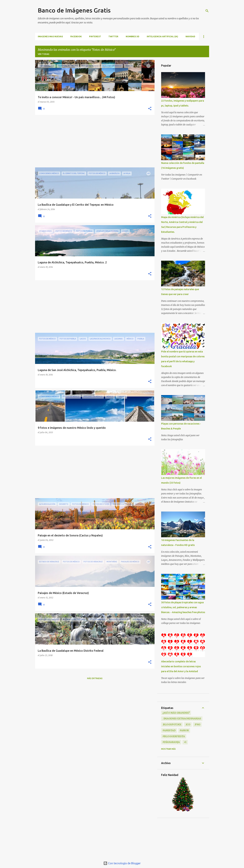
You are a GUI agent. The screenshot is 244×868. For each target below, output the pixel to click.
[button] (150, 109)
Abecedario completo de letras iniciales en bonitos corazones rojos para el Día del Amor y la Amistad (181, 666)
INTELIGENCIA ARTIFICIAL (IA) (162, 36)
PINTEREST (95, 36)
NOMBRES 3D (133, 36)
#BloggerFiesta (174, 736)
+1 (185, 742)
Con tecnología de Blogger (122, 863)
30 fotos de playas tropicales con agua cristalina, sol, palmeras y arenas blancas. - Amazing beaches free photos (183, 607)
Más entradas (95, 678)
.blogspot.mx (172, 724)
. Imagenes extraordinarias (182, 719)
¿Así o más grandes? (176, 713)
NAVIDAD (190, 36)
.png (197, 724)
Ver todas (44, 54)
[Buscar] (207, 11)
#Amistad (169, 730)
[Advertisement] (94, 141)
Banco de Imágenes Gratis (74, 10)
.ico (188, 724)
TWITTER (113, 36)
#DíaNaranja (171, 742)
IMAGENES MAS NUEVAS (50, 36)
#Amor (184, 730)
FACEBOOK (76, 36)
